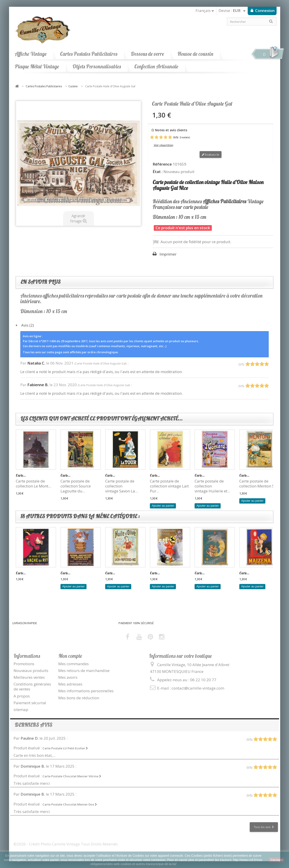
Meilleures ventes (29, 677)
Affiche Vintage (31, 54)
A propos (22, 696)
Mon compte (70, 656)
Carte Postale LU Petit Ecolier (65, 748)
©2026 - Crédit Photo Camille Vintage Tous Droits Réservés (66, 844)
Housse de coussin (195, 54)
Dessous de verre (147, 54)
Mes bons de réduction (79, 698)
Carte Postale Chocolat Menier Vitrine (72, 776)
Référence (162, 164)
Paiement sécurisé (30, 703)
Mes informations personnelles (86, 691)
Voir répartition (163, 145)
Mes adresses (70, 684)
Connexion (264, 10)
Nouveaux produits (31, 671)
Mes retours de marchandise (84, 671)
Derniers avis (33, 725)
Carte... (21, 475)
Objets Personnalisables (97, 66)
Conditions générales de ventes (32, 687)
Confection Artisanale (156, 66)
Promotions (24, 664)
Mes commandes (73, 664)
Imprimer (168, 254)
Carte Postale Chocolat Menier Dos (70, 804)
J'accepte (277, 860)
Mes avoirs (68, 677)
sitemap (21, 710)
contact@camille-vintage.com (198, 688)
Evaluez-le (211, 155)
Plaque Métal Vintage (37, 66)
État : (158, 172)
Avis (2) (28, 325)
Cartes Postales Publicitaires (89, 54)
